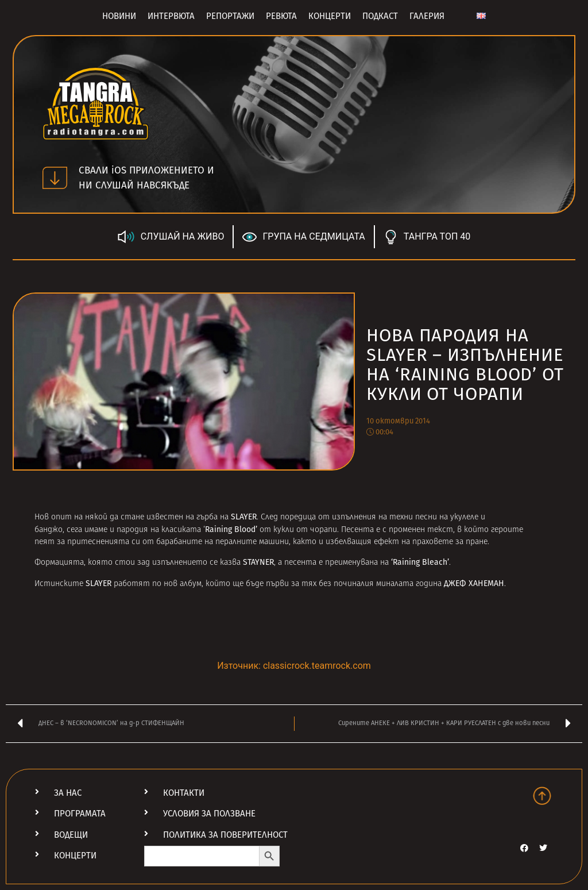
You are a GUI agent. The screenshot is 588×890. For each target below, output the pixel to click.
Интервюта (171, 16)
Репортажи (230, 16)
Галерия (427, 16)
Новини (119, 16)
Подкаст (380, 16)
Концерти (330, 16)
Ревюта (281, 16)
